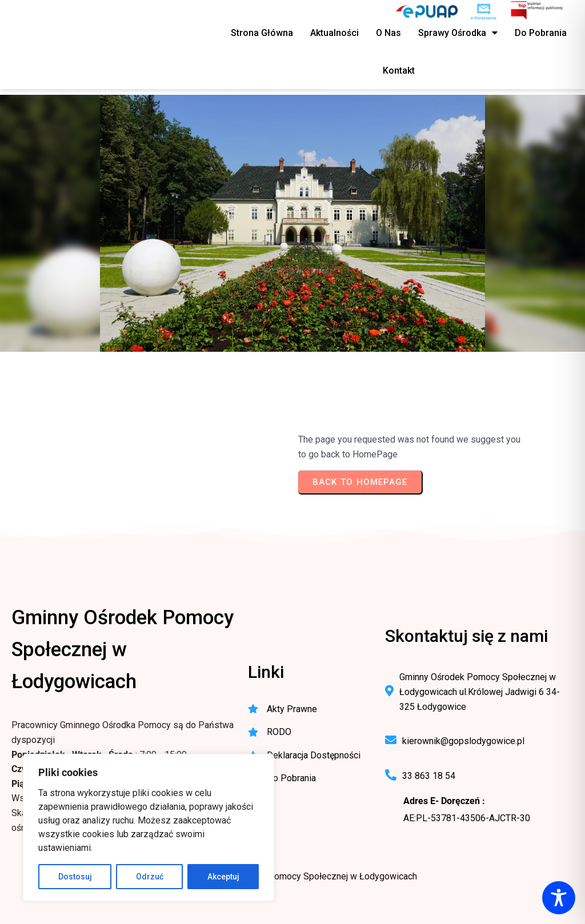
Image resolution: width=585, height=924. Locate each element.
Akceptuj (223, 877)
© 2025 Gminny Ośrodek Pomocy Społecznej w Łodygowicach (292, 876)
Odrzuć (150, 877)
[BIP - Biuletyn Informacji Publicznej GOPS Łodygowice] (537, 11)
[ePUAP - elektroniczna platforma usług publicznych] (427, 11)
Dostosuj (75, 877)
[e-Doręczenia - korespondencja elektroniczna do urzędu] (484, 11)
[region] (149, 827)
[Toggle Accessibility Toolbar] (559, 898)
